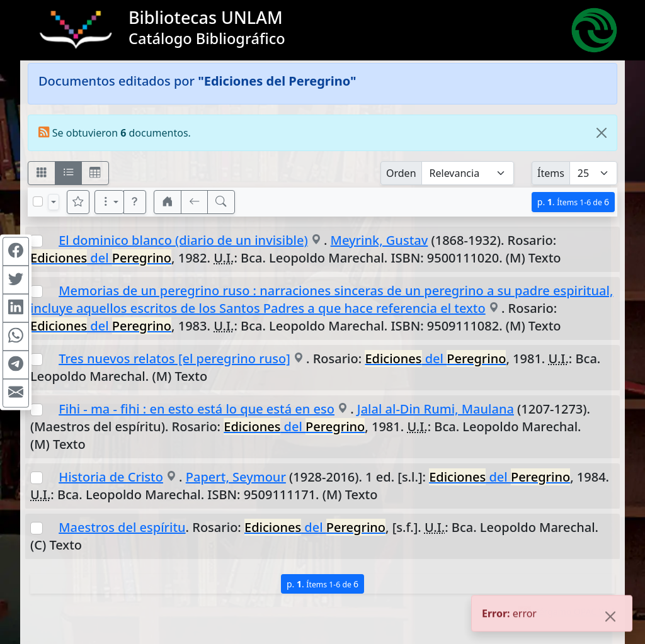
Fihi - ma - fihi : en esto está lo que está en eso (197, 409)
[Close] (602, 133)
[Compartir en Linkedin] (16, 308)
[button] (135, 202)
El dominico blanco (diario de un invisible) (183, 240)
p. (573, 202)
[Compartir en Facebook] (16, 251)
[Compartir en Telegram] (16, 364)
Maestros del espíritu (122, 527)
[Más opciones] (110, 202)
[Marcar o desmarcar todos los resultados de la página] (38, 201)
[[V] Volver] (195, 202)
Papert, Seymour (236, 477)
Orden (401, 173)
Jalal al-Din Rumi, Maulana (436, 409)
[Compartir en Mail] (16, 393)
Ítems (551, 173)
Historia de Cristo (111, 477)
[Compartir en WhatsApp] (16, 336)
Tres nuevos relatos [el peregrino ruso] (174, 359)
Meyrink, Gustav (380, 240)
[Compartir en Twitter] (16, 280)
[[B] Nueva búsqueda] (221, 202)
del (101, 258)
